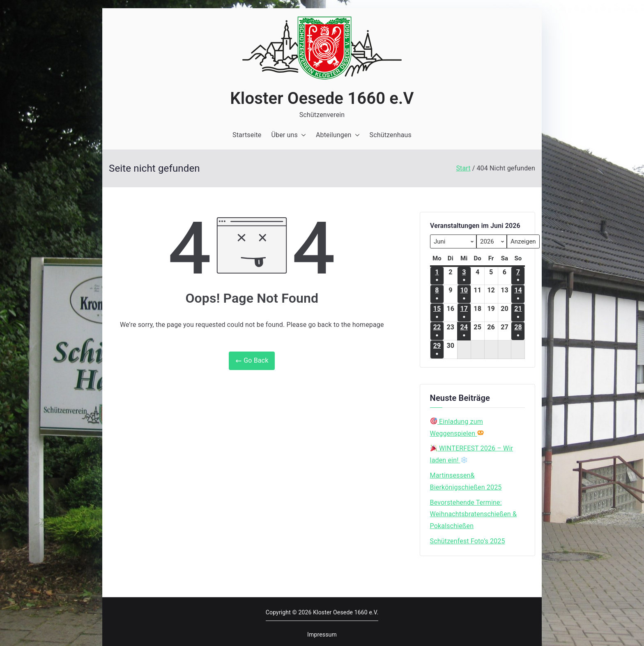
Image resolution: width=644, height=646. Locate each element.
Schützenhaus (391, 135)
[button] (302, 135)
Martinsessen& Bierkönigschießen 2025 (466, 481)
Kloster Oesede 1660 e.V (322, 98)
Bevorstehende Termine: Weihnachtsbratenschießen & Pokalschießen (473, 514)
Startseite (247, 135)
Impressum (322, 635)
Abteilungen (338, 135)
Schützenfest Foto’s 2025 (468, 541)
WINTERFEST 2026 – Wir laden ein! (472, 454)
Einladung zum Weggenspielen (457, 428)
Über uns (288, 135)
